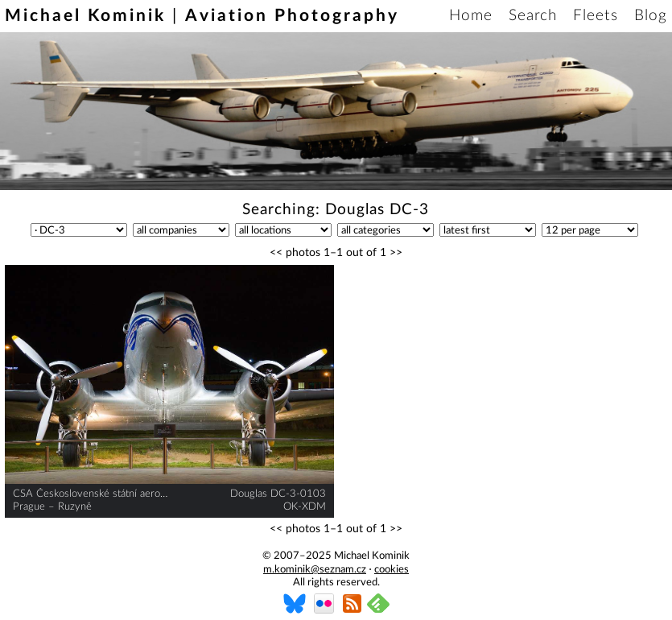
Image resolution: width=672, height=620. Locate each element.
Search (533, 16)
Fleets (596, 16)
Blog (651, 16)
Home (471, 16)
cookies (392, 570)
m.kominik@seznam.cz (315, 570)
